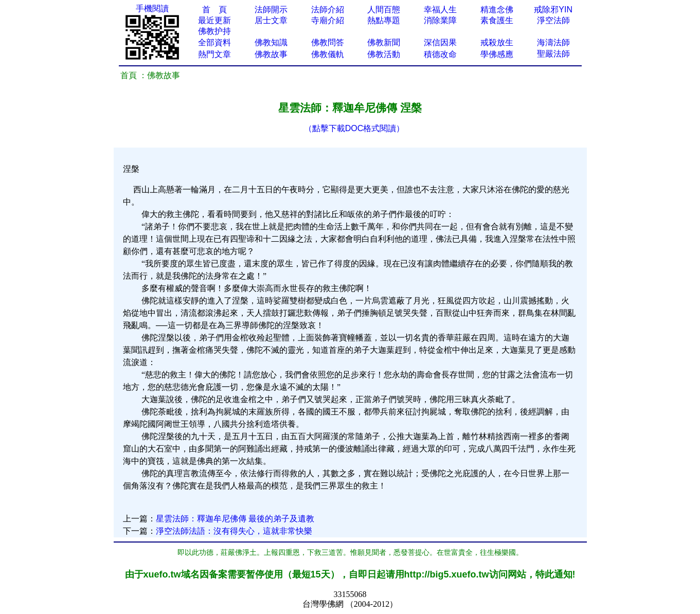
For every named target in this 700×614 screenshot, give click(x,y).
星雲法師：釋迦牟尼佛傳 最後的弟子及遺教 (235, 519)
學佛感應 (497, 54)
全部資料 (214, 42)
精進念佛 (497, 10)
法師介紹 (328, 10)
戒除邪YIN (553, 10)
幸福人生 (440, 10)
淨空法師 (553, 20)
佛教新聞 (384, 42)
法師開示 (271, 10)
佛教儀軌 (328, 54)
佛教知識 (271, 42)
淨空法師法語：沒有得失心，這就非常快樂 (234, 531)
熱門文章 (214, 54)
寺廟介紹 (328, 20)
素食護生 (497, 20)
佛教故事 (271, 54)
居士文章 (271, 20)
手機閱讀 (152, 8)
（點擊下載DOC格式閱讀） (354, 128)
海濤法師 (553, 42)
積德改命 (440, 54)
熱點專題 (384, 20)
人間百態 (384, 10)
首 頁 (214, 10)
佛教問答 (328, 42)
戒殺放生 (497, 42)
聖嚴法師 (553, 54)
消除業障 (440, 20)
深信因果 (440, 42)
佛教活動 (384, 54)
